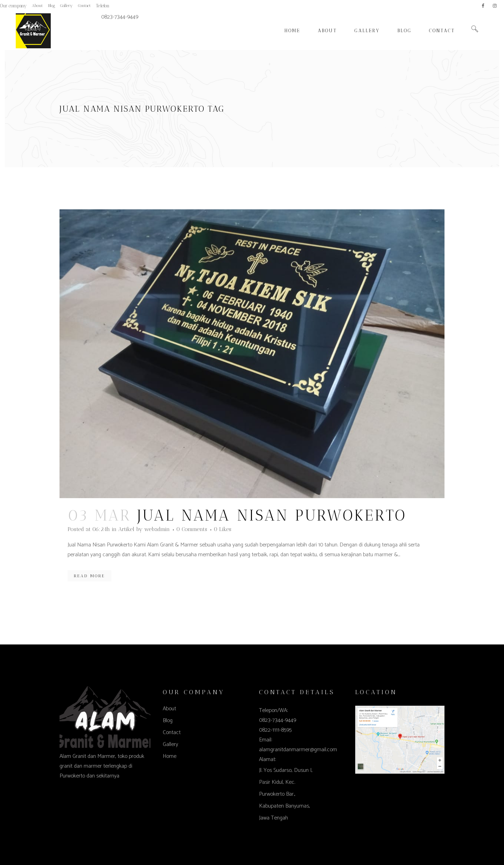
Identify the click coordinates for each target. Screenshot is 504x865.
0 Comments (192, 529)
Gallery (66, 6)
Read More (89, 576)
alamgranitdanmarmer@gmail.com (298, 750)
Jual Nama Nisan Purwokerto (272, 515)
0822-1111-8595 (275, 730)
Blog (51, 6)
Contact (84, 6)
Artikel (126, 529)
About (37, 6)
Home (170, 756)
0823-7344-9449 (120, 17)
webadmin (157, 529)
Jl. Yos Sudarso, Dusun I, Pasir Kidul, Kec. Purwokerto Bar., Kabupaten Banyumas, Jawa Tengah (286, 794)
